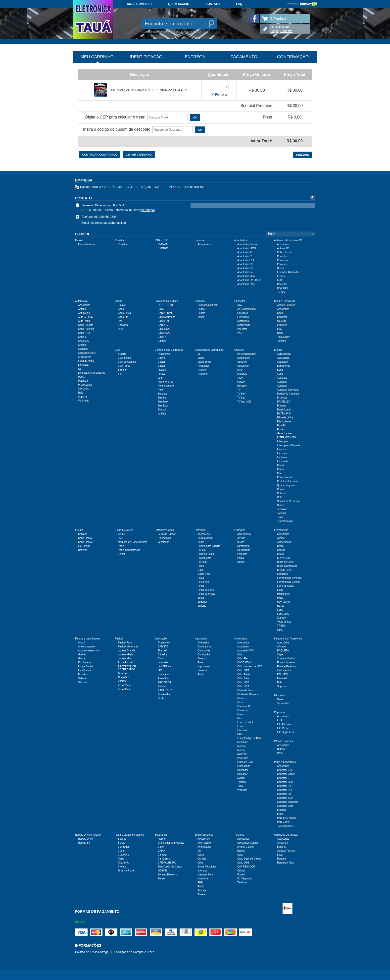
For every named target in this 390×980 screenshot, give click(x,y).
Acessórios (283, 244)
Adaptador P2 (245, 264)
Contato (213, 4)
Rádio (201, 887)
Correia (202, 550)
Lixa (279, 329)
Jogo (240, 378)
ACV (240, 305)
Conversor (283, 260)
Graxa (81, 659)
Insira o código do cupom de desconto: (117, 129)
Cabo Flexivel (86, 542)
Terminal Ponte (126, 871)
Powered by (302, 4)
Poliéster (242, 329)
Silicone (122, 370)
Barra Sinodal (205, 538)
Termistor (163, 406)
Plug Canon (284, 822)
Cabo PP (123, 317)
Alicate (281, 538)
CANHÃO (163, 647)
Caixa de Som (245, 690)
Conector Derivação (288, 390)
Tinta (240, 786)
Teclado (242, 782)
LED (160, 670)
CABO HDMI (165, 313)
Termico (122, 673)
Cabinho (83, 534)
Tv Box (241, 394)
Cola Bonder (125, 358)
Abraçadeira (284, 354)
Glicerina (163, 655)
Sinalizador (164, 694)
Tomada (282, 513)
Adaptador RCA (246, 276)
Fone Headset (245, 722)
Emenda (282, 406)
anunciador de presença (171, 843)
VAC (240, 333)
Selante (82, 678)
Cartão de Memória (248, 694)
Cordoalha (124, 855)
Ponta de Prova (206, 594)
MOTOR (162, 871)
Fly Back (202, 562)
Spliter (121, 554)
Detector (202, 659)
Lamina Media (126, 655)
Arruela (241, 538)
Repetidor (282, 288)
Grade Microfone (207, 867)
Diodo (201, 358)
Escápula (282, 325)
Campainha (204, 651)
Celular (241, 871)
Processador (85, 385)
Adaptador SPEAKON (249, 280)
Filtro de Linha (285, 418)
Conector (282, 256)
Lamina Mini (125, 659)
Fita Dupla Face (286, 732)
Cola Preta (124, 366)
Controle (242, 362)
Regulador (203, 366)
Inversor (282, 449)
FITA (280, 720)
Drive (240, 718)
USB (121, 329)
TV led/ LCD (244, 402)
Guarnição (124, 863)
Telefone (242, 883)
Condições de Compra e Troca (134, 952)
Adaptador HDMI (246, 248)
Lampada (83, 365)
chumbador (244, 550)
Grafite (82, 655)
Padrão (281, 465)
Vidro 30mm (125, 689)
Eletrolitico (243, 317)
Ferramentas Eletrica (289, 582)
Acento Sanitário (286, 305)
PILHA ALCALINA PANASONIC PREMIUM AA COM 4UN (149, 90)
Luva (280, 855)
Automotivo (244, 358)
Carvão (281, 550)
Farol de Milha (86, 361)
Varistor (162, 414)
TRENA (281, 626)
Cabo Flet (243, 659)
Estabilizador (284, 410)
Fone (200, 663)
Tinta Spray (283, 337)
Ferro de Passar (167, 534)
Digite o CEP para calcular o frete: (115, 117)
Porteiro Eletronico (168, 875)
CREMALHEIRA (167, 863)
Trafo (280, 517)
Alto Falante (204, 843)
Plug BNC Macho (287, 818)
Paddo (201, 309)
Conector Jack (285, 782)
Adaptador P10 (246, 260)
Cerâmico (243, 313)
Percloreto (203, 582)
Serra (280, 610)
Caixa (280, 313)
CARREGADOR (246, 867)
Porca (241, 558)
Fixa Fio (282, 426)
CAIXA (122, 534)
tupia (280, 630)
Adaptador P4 (245, 272)
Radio (121, 546)
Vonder (201, 317)
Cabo (121, 309)
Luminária (163, 674)
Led (160, 378)
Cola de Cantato (127, 362)
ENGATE (163, 244)
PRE (200, 883)
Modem (241, 746)
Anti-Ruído (84, 313)
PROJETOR (164, 682)
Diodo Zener (204, 362)
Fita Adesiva (284, 724)
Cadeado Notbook (208, 305)
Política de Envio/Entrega (92, 952)
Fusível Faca (125, 643)
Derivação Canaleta (288, 394)
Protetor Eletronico (287, 481)
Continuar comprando (100, 155)
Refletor (281, 493)
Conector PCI (285, 790)
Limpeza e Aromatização (92, 373)
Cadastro (286, 31)
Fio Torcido (84, 546)
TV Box (281, 292)
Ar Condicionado (246, 309)
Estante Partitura (286, 666)
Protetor (122, 867)
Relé (81, 393)
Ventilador (163, 542)
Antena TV (283, 248)
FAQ (239, 4)
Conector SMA (285, 798)
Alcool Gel (283, 843)
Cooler (161, 362)
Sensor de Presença (288, 501)
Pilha (280, 753)
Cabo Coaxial (285, 252)
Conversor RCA (87, 353)
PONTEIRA (283, 602)
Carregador (204, 655)
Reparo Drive (85, 839)
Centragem (124, 847)
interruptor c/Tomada (289, 445)
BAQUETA (283, 651)
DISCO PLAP (285, 570)
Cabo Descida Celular (249, 859)
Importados (204, 666)
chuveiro (282, 321)
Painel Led (164, 678)
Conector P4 (284, 786)
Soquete (162, 394)
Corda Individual (286, 659)
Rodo (280, 333)
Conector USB (285, 806)
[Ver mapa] (147, 210)
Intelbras (242, 374)
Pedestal (282, 678)
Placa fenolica (165, 382)
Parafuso (242, 554)
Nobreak (242, 754)
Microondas (244, 325)
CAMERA (83, 341)
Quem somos (179, 4)
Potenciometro (166, 386)
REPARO (163, 248)
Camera (162, 855)
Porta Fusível (284, 477)
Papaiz (201, 313)
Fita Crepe (283, 728)
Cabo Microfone (167, 317)
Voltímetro (84, 401)
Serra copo (283, 614)
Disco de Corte (285, 562)
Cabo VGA (164, 333)
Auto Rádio (84, 321)
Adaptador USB (246, 284)
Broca (280, 546)
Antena (82, 309)
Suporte (82, 397)
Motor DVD (204, 574)
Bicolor (122, 305)
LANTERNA (164, 666)
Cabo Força (124, 313)
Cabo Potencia (86, 329)
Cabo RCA (84, 333)
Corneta (202, 859)
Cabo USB (243, 682)
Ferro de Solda (206, 554)
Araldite (122, 354)
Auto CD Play (86, 317)
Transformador (285, 521)
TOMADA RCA (285, 826)
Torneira (282, 341)
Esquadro (282, 574)
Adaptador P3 (245, 268)
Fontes (281, 276)
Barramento (284, 366)
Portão (241, 382)
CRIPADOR (284, 558)
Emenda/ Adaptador (288, 272)
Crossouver (84, 357)
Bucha (241, 542)
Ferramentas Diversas (289, 578)
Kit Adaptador (245, 879)
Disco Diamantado (287, 566)
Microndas (243, 321)
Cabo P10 (163, 321)
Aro (199, 851)
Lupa (200, 570)
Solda (201, 598)
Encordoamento (286, 663)
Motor (280, 699)
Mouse (241, 750)
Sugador (202, 602)
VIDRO (122, 681)
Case (240, 702)
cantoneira (243, 546)
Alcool (81, 643)
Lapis (280, 590)
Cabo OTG (243, 670)
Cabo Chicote (86, 325)
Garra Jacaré (284, 433)
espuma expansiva (88, 651)
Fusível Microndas (128, 647)
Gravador (243, 730)
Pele (280, 682)
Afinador (282, 647)
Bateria (281, 749)
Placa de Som (245, 762)
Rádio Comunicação (129, 550)
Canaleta (282, 317)
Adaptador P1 (245, 256)
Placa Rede (244, 766)
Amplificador (204, 847)
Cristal (161, 366)
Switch (241, 778)
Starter (281, 505)
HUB (240, 734)
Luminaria (283, 461)
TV (239, 390)
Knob (280, 814)
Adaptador (283, 362)
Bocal (280, 370)
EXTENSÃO (284, 414)
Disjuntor (282, 398)
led (80, 369)
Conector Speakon (287, 802)
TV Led (241, 398)
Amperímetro (284, 542)
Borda (121, 843)
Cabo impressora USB (250, 666)
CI (199, 354)
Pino (280, 473)
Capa (280, 655)
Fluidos (162, 370)
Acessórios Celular (248, 843)
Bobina (122, 839)
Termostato (283, 703)
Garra (121, 859)
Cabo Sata (243, 678)
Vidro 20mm (125, 685)
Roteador (242, 774)
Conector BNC (285, 770)
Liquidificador (165, 538)
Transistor (203, 374)
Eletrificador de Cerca (170, 867)
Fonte (201, 566)
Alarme (162, 839)
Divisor (281, 268)
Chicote (82, 345)
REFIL (281, 606)
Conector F (283, 778)
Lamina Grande (126, 651)
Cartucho (242, 698)
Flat (120, 321)
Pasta (201, 578)
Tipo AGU (123, 677)
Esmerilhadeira (86, 244)
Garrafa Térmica (286, 851)
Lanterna (282, 457)
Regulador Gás (285, 863)
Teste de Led (284, 622)
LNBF (280, 280)
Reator (281, 489)
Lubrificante (85, 670)
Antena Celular (245, 847)
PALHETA (283, 674)
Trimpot (162, 410)
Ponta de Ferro (206, 590)
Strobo (161, 698)
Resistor (122, 244)
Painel (281, 469)
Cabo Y (82, 337)
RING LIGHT (165, 690)
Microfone (243, 742)
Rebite (241, 562)
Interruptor (283, 441)
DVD (240, 370)
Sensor (162, 879)
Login (274, 31)
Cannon (162, 341)
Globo (161, 659)
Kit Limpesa (85, 663)
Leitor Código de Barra (250, 738)
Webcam (242, 790)
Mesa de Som (205, 875)
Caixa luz (282, 378)
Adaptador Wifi (245, 651)
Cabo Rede (244, 674)
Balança (282, 847)
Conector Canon (286, 774)
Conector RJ (244, 706)
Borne (201, 542)
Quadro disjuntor (286, 485)
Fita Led (162, 651)
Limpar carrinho (139, 155)
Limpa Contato (86, 666)
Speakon (123, 325)
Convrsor (282, 264)
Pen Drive (243, 758)
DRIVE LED (284, 402)
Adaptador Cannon (248, 244)
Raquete (282, 859)
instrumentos (284, 670)
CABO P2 (163, 325)
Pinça (201, 586)
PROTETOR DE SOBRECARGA (127, 668)
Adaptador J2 (245, 252)
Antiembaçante (86, 647)
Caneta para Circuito (209, 546)
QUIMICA (83, 389)
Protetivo (83, 674)
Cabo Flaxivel (86, 538)
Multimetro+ (284, 594)
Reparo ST (84, 843)
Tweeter (202, 894)
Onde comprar (139, 4)
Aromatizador (205, 244)
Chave (161, 358)
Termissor (163, 402)
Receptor (282, 284)
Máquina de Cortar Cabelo (132, 542)
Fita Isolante (284, 422)
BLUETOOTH (165, 305)
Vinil (120, 374)
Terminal (162, 398)
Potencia (83, 381)
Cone (121, 851)
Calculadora (204, 647)
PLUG (81, 377)
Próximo (303, 155)
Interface (202, 871)
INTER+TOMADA (287, 437)
